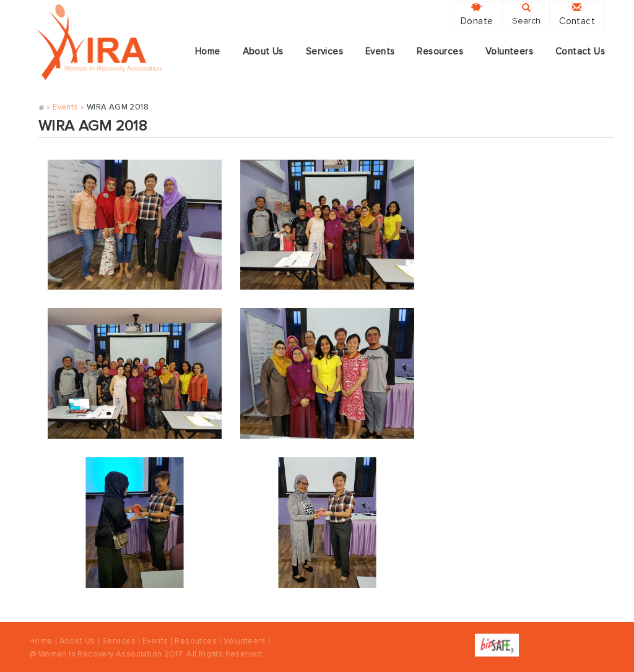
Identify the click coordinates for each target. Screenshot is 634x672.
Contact (577, 15)
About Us (263, 52)
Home (208, 52)
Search (526, 14)
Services (324, 52)
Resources (440, 52)
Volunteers (509, 52)
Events (380, 52)
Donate (477, 15)
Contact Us (580, 52)
